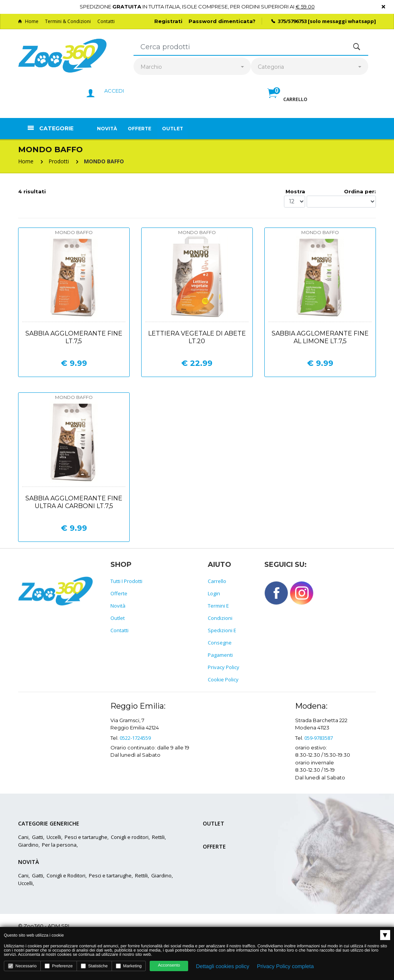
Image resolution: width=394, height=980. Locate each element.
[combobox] (192, 67)
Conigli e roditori (130, 837)
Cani (23, 837)
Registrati (168, 21)
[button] (287, 101)
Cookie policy (223, 679)
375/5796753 (292, 21)
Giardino (28, 845)
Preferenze (59, 966)
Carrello (217, 581)
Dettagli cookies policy (223, 966)
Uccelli (54, 837)
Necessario (22, 966)
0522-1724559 (135, 738)
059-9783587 (319, 738)
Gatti (38, 837)
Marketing (129, 966)
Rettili (158, 837)
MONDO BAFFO (104, 161)
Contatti (106, 21)
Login (214, 593)
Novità (107, 129)
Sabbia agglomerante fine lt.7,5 (74, 337)
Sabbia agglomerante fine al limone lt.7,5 (320, 337)
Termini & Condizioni (68, 21)
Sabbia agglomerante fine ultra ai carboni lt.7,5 (74, 502)
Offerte (139, 129)
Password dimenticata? (222, 21)
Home (28, 21)
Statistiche (94, 966)
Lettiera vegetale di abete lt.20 (197, 337)
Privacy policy (224, 667)
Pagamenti (220, 655)
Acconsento (169, 965)
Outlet (173, 129)
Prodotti (59, 161)
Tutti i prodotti (126, 581)
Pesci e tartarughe (86, 837)
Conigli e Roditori (66, 875)
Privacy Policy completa (285, 966)
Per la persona (59, 845)
